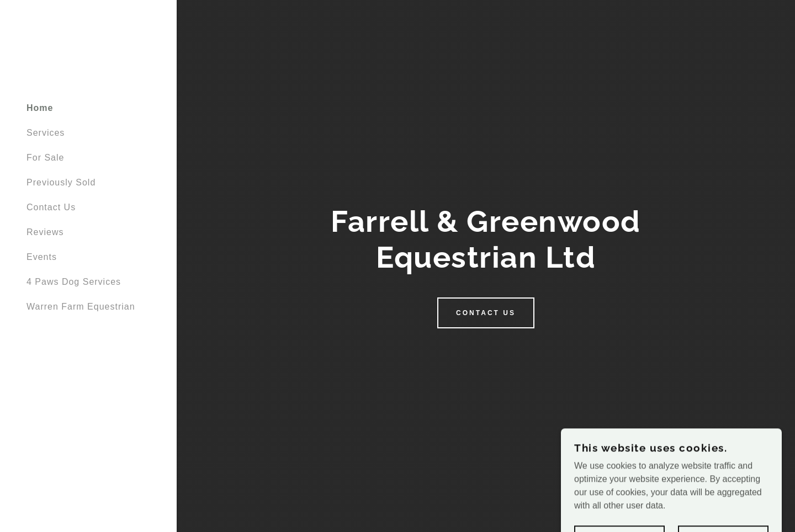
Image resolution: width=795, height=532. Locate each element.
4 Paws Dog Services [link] (74, 282)
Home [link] (40, 108)
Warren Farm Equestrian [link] (81, 307)
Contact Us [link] (51, 207)
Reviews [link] (45, 232)
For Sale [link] (45, 158)
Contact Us (486, 313)
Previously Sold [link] (61, 182)
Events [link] (42, 257)
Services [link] (46, 133)
